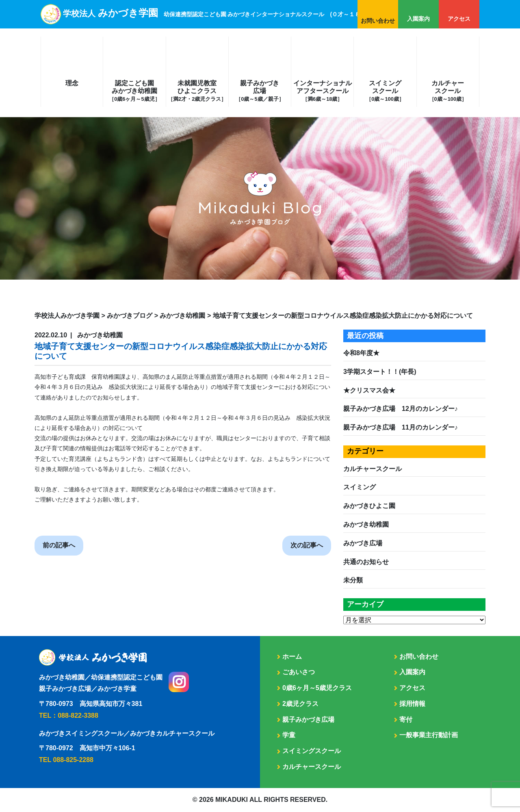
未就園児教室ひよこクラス (197, 91)
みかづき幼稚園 (366, 524)
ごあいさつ (299, 672)
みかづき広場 (363, 543)
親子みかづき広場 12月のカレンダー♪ (401, 409)
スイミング (360, 487)
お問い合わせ (378, 21)
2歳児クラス (300, 704)
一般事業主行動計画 (429, 735)
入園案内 (418, 19)
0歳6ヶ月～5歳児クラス (317, 688)
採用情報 (412, 704)
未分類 (353, 580)
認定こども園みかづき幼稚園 (134, 91)
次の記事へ (307, 545)
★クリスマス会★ (369, 390)
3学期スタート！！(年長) (380, 372)
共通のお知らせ (366, 562)
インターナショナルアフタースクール (323, 91)
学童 (289, 735)
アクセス (459, 19)
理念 (72, 83)
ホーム (292, 657)
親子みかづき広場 (260, 91)
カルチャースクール (448, 91)
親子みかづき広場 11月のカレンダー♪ (401, 427)
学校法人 (216, 13)
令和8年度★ (361, 353)
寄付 (406, 720)
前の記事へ (59, 545)
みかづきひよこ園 (369, 506)
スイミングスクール (385, 91)
